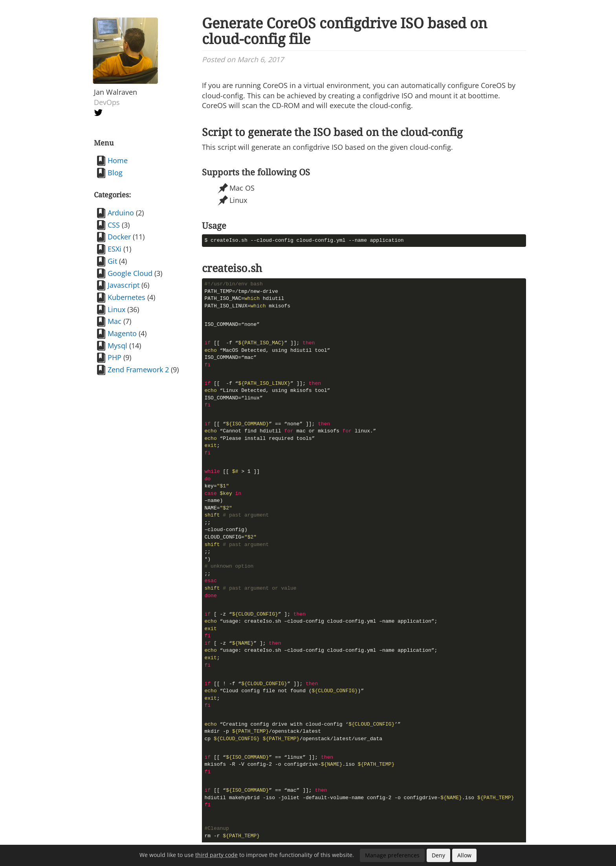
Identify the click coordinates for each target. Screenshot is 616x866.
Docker (119, 237)
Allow (464, 855)
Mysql (117, 346)
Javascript (124, 285)
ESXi (115, 249)
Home (118, 160)
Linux (116, 309)
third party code (216, 855)
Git (112, 261)
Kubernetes (126, 297)
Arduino (121, 213)
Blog (115, 173)
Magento (122, 333)
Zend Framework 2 (138, 370)
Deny (438, 855)
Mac (115, 321)
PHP (115, 357)
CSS (114, 225)
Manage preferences (392, 855)
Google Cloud (130, 273)
